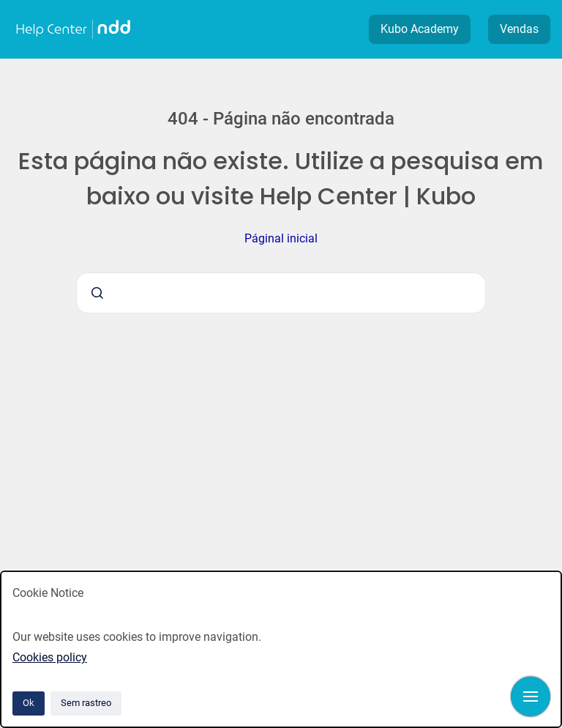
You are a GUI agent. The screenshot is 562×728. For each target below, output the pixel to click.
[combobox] (281, 293)
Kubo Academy (420, 29)
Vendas (519, 29)
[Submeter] (97, 293)
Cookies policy (50, 657)
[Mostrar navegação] (531, 697)
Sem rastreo (86, 703)
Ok (29, 703)
